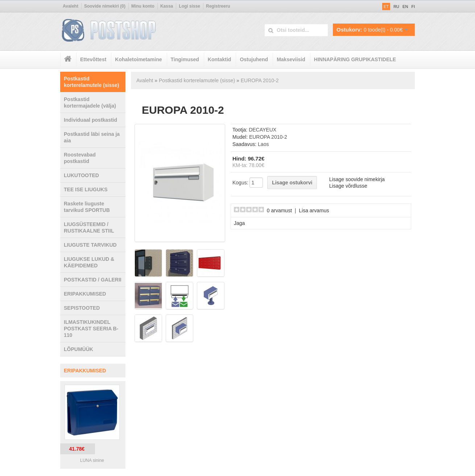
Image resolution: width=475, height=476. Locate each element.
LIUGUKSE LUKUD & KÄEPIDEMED (89, 262)
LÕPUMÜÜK (79, 349)
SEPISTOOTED (82, 308)
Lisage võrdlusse (348, 186)
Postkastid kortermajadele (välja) (90, 103)
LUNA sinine (92, 460)
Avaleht (71, 6)
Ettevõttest (93, 59)
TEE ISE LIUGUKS (86, 189)
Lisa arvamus (314, 210)
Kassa (167, 6)
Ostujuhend (254, 59)
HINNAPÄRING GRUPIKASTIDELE (355, 59)
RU (396, 7)
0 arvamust (279, 210)
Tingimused (185, 59)
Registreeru (218, 6)
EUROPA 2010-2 (260, 80)
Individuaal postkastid (90, 120)
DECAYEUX (263, 130)
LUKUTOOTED (81, 175)
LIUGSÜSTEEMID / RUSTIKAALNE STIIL (89, 227)
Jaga (239, 223)
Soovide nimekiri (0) (105, 6)
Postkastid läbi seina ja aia (92, 137)
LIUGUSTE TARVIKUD (90, 245)
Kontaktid (220, 59)
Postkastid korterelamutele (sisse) (92, 82)
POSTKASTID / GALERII (93, 280)
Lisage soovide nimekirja (357, 179)
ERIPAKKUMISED (85, 294)
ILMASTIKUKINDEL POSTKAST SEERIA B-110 (91, 329)
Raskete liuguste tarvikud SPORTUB (87, 207)
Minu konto (143, 6)
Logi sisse (189, 6)
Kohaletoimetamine (138, 59)
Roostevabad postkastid (80, 158)
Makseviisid (291, 59)
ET (386, 7)
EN (405, 7)
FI (413, 7)
